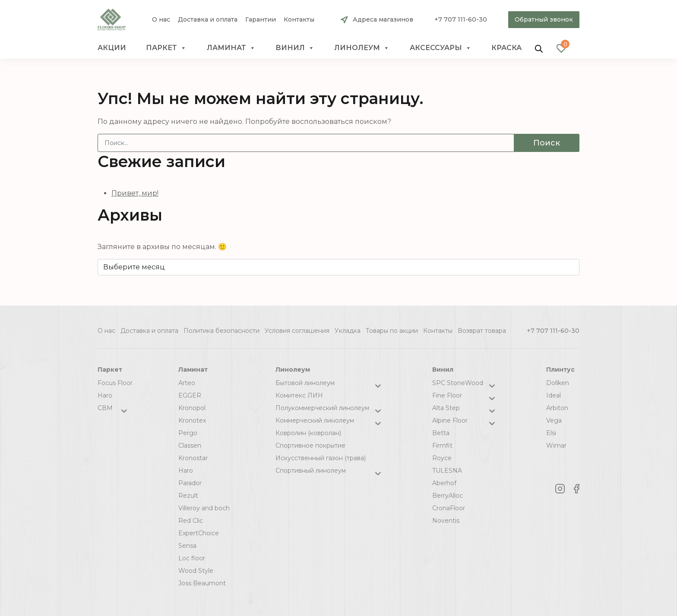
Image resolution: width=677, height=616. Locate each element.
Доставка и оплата (208, 20)
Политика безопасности (221, 331)
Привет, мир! (135, 193)
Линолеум (362, 48)
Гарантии (261, 20)
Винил (295, 48)
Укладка (348, 331)
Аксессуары (441, 48)
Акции (112, 48)
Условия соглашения (297, 331)
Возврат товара (482, 331)
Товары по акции (392, 331)
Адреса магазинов (383, 19)
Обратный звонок (544, 19)
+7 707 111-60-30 (461, 19)
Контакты (299, 20)
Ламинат (231, 48)
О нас (161, 20)
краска (506, 48)
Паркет (166, 48)
